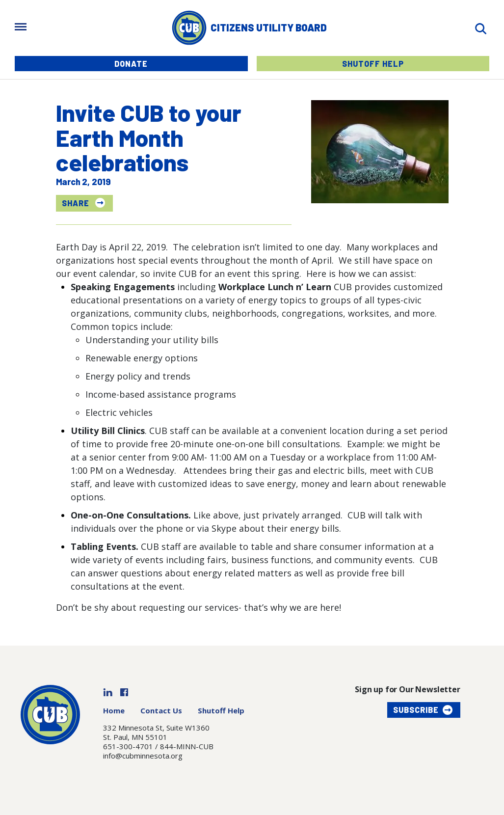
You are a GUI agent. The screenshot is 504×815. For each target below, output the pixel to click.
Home (114, 710)
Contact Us (161, 710)
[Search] (480, 28)
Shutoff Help (373, 64)
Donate (131, 64)
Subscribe (416, 710)
